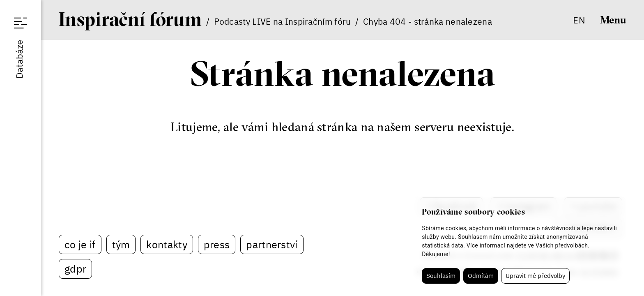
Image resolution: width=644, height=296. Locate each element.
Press (217, 244)
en (579, 20)
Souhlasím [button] (441, 276)
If (130, 19)
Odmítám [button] (481, 276)
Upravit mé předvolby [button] (535, 276)
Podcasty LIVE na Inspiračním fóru (283, 21)
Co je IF (80, 244)
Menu (613, 20)
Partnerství (272, 244)
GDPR (75, 269)
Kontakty (167, 244)
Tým (121, 244)
